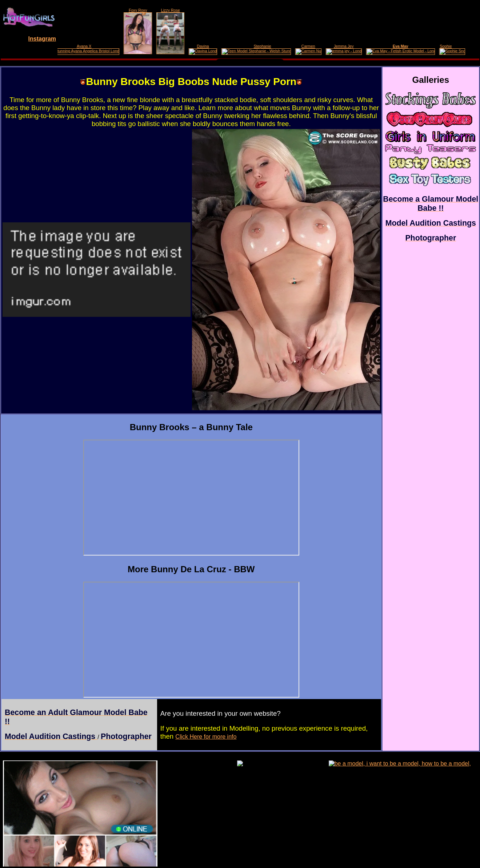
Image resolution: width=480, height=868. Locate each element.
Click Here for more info (206, 737)
